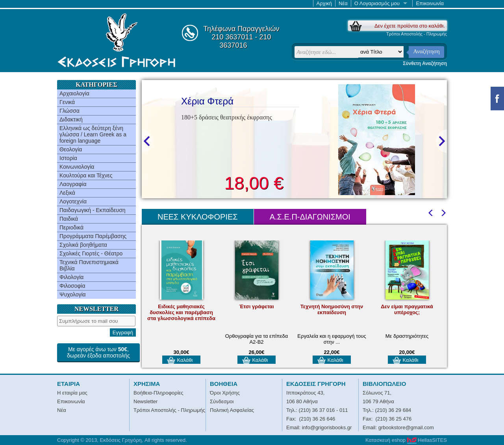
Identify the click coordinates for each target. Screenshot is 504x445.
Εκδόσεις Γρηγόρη (116, 40)
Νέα (343, 3)
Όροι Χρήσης (225, 393)
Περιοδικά (71, 227)
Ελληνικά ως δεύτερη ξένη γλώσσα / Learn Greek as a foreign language (93, 134)
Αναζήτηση (426, 51)
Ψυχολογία (73, 294)
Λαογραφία (73, 184)
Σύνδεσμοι (222, 401)
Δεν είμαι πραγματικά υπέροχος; (407, 309)
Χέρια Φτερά (207, 101)
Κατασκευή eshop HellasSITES (406, 440)
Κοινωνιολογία (77, 167)
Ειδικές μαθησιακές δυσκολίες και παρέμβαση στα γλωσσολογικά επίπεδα (181, 312)
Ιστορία (68, 158)
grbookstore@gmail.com (406, 427)
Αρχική (324, 3)
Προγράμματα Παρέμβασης (93, 236)
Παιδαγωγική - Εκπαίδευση (93, 210)
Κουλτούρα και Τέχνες (86, 175)
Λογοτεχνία (73, 201)
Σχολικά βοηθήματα (83, 245)
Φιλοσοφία (72, 286)
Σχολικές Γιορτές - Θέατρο (91, 253)
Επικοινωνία (430, 3)
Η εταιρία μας (72, 393)
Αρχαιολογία (74, 93)
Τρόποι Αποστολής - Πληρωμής (417, 34)
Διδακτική (71, 119)
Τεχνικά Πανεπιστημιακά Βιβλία (89, 265)
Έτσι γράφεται (256, 306)
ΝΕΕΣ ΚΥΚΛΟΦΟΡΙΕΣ (198, 217)
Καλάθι (185, 360)
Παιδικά (69, 219)
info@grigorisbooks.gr (327, 427)
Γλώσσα (69, 111)
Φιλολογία (71, 277)
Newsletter (145, 401)
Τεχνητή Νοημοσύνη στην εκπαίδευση (332, 309)
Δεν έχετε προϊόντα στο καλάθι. (410, 26)
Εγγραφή (123, 332)
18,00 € (254, 183)
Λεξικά (67, 193)
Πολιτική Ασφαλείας (232, 410)
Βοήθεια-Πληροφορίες (158, 393)
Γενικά (67, 102)
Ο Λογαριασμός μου (377, 3)
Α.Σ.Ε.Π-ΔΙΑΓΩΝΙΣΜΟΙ (310, 217)
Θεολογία (71, 149)
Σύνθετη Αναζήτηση (425, 63)
